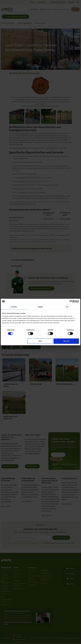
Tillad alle (66, 341)
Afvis (40, 341)
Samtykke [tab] (14, 307)
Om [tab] (67, 307)
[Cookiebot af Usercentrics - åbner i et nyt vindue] (71, 301)
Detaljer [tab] (41, 307)
